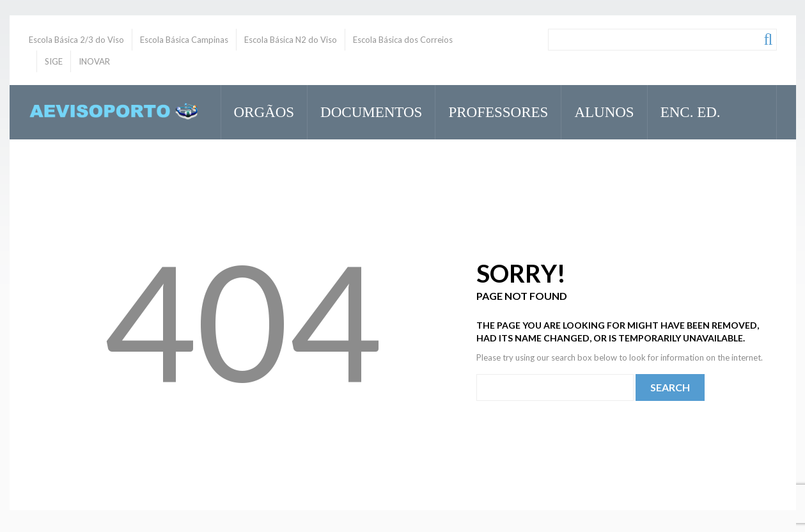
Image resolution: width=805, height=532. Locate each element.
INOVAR (94, 61)
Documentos (366, 110)
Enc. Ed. (685, 110)
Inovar (262, 167)
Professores (493, 110)
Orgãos (259, 110)
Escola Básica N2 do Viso (291, 40)
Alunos (598, 110)
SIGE (54, 61)
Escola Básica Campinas (184, 40)
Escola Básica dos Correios (403, 40)
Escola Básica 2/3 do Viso (76, 40)
